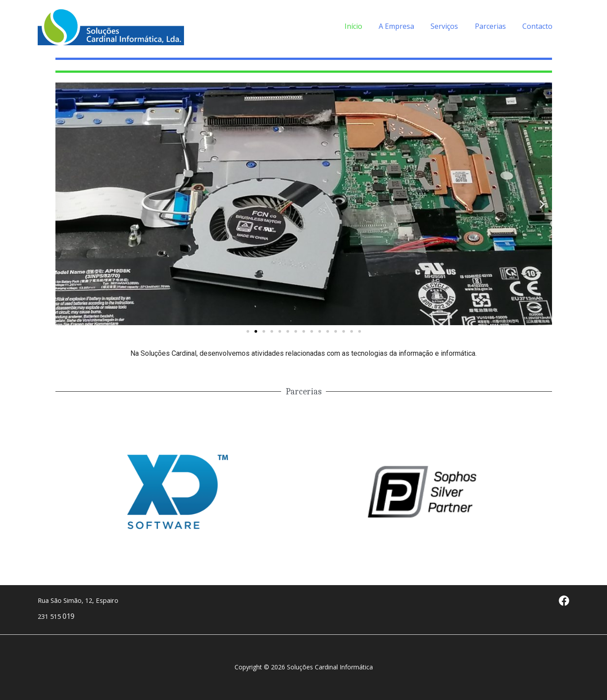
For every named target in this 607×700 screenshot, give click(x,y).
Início (364, 26)
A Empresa (405, 26)
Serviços (450, 26)
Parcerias (494, 26)
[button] (248, 331)
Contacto (539, 26)
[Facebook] (564, 601)
